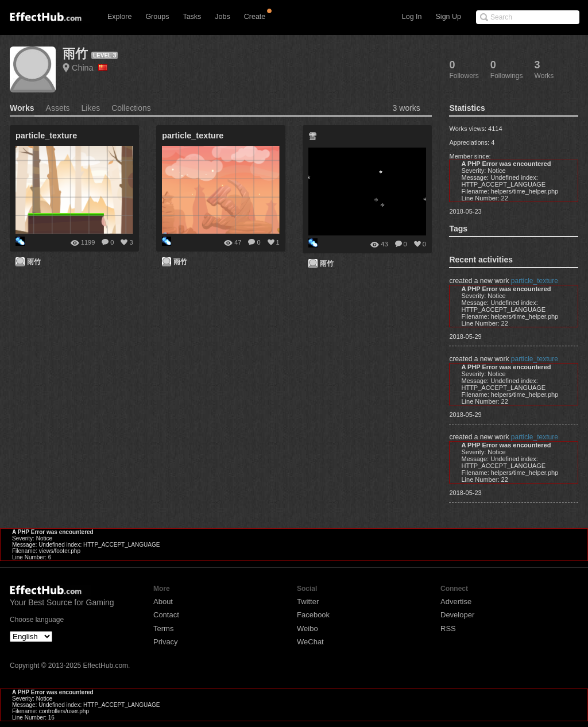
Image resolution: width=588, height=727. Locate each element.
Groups (157, 17)
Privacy (166, 642)
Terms (163, 629)
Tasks (192, 17)
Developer (457, 615)
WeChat (310, 642)
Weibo (307, 629)
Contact (166, 615)
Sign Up (448, 17)
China (90, 68)
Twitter (308, 602)
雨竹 (75, 54)
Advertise (456, 602)
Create (255, 17)
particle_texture (535, 281)
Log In (412, 17)
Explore (119, 17)
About (163, 602)
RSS (448, 629)
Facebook (313, 615)
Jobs (222, 17)
